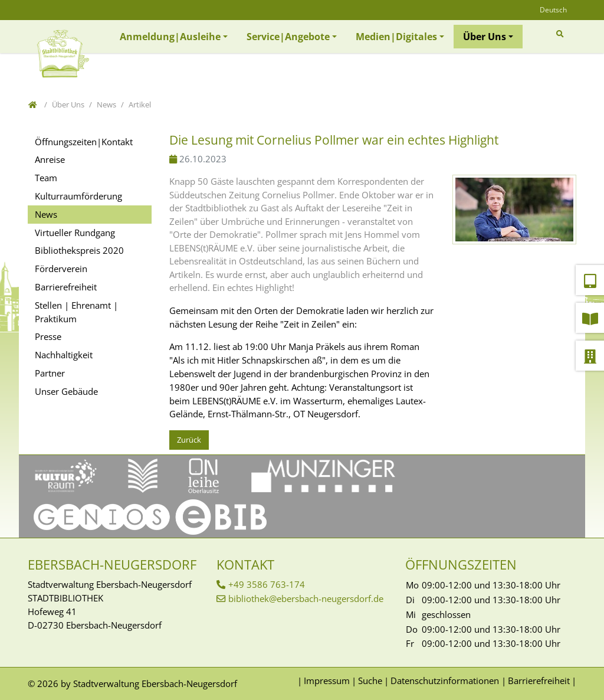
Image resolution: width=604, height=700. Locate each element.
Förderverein (61, 269)
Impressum (327, 681)
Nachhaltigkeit (64, 355)
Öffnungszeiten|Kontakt (84, 142)
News (46, 214)
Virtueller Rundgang (75, 233)
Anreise (50, 159)
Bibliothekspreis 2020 (79, 250)
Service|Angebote (288, 37)
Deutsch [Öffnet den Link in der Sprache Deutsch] (553, 10)
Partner (50, 373)
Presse (48, 336)
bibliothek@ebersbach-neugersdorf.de (306, 598)
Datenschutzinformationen (445, 681)
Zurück (189, 440)
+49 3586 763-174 (267, 584)
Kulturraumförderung (78, 196)
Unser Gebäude (66, 391)
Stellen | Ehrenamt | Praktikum (76, 312)
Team (46, 178)
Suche (370, 681)
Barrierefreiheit (66, 287)
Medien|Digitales (396, 37)
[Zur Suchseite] (562, 34)
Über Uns (485, 37)
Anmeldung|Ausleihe (170, 37)
